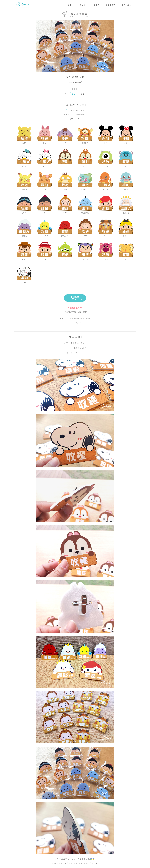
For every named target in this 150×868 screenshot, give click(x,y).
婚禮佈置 (82, 5)
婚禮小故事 (111, 5)
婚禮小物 (96, 5)
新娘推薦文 (126, 5)
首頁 (70, 5)
